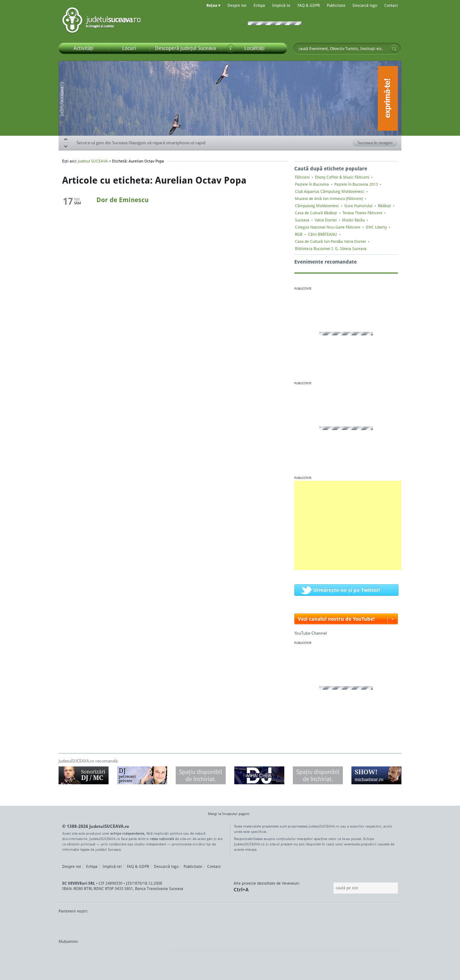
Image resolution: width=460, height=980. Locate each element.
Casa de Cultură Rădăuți (316, 213)
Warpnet (327, 925)
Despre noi (237, 5)
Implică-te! (112, 866)
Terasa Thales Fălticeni (362, 213)
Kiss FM (269, 925)
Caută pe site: (333, 888)
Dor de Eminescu (122, 200)
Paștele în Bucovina (312, 184)
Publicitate (336, 5)
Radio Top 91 (294, 925)
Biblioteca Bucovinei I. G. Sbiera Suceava (331, 249)
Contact (391, 5)
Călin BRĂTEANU (322, 234)
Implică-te (281, 5)
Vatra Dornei (326, 220)
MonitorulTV (111, 925)
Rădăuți (384, 206)
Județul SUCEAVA (101, 21)
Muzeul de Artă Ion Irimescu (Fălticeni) (329, 199)
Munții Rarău (353, 220)
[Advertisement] (348, 525)
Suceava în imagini (378, 143)
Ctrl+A (241, 889)
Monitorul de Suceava (73, 925)
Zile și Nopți (361, 925)
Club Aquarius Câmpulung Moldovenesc (330, 191)
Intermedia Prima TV (246, 925)
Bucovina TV (145, 925)
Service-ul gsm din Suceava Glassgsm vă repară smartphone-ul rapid (141, 143)
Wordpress (76, 955)
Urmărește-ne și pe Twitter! (347, 590)
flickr (155, 955)
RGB (299, 234)
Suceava (302, 220)
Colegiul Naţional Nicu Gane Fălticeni (328, 227)
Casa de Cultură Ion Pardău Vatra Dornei (331, 241)
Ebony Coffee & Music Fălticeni (342, 177)
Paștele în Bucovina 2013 (356, 184)
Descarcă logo (365, 5)
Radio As (388, 925)
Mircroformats (118, 955)
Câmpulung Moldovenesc (317, 206)
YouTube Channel (311, 633)
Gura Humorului (358, 206)
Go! (394, 49)
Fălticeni (302, 177)
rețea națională (162, 839)
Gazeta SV (177, 925)
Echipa (259, 5)
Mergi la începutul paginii (226, 814)
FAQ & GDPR (309, 5)
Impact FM (215, 925)
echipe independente (127, 833)
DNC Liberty (376, 227)
